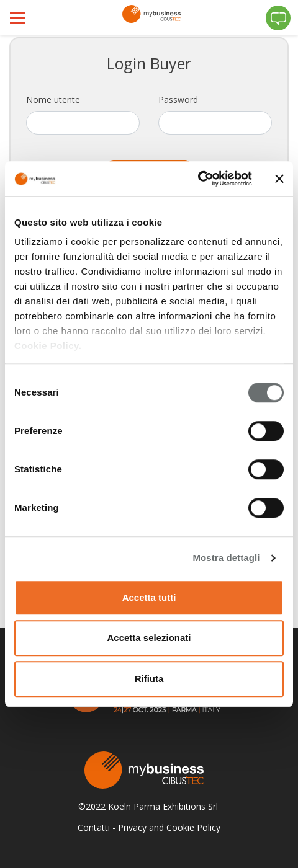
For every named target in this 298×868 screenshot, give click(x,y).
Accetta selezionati (149, 638)
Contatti (94, 827)
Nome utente (53, 100)
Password (178, 100)
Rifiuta (149, 679)
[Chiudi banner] (279, 179)
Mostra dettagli (226, 558)
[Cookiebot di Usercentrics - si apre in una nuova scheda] (198, 179)
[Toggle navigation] (19, 18)
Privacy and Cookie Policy (169, 827)
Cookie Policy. (48, 346)
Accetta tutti (149, 597)
